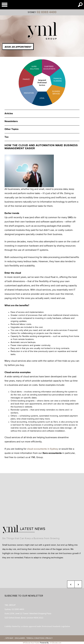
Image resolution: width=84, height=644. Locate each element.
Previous (71, 584)
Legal (42, 98)
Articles (9, 114)
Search (80, 5)
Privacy (49, 638)
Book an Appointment (18, 47)
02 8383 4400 (47, 12)
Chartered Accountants (47, 68)
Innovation (29, 93)
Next (78, 584)
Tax (7, 137)
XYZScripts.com (56, 643)
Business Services (56, 93)
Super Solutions (32, 68)
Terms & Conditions (35, 638)
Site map (9, 638)
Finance (26, 79)
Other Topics (12, 129)
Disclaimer (20, 638)
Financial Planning (58, 80)
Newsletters (11, 121)
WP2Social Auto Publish (31, 643)
